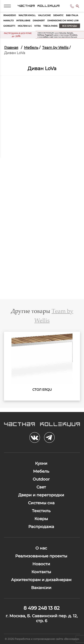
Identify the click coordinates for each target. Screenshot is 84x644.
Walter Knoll (27, 15)
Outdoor (41, 479)
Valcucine (44, 15)
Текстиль (41, 511)
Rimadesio (10, 15)
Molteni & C (25, 26)
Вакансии (41, 588)
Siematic (58, 15)
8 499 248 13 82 (73, 6)
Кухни (41, 463)
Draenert (39, 21)
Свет (41, 487)
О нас (41, 548)
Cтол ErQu (42, 390)
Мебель (31, 47)
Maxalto (9, 21)
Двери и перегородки (41, 495)
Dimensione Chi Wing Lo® (63, 21)
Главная (11, 47)
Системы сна (41, 503)
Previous (10, 365)
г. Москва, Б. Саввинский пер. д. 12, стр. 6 (42, 618)
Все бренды (70, 26)
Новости (41, 564)
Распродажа (41, 527)
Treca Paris (50, 26)
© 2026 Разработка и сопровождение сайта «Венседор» (42, 639)
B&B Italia (72, 15)
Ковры (41, 519)
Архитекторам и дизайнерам (41, 580)
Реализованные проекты (41, 556)
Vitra (37, 26)
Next (73, 365)
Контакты (41, 572)
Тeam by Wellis (55, 47)
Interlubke (23, 21)
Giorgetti (9, 26)
